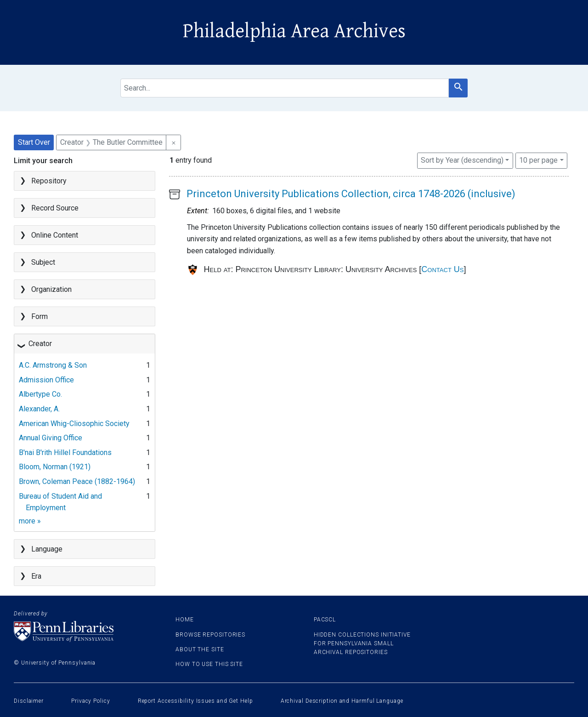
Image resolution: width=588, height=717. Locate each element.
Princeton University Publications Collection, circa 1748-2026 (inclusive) (351, 194)
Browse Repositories (210, 635)
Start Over (34, 142)
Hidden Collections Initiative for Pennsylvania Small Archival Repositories (362, 643)
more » (30, 521)
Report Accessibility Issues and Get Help (195, 701)
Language (47, 549)
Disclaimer (29, 701)
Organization (51, 289)
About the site (200, 649)
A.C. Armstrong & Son (53, 365)
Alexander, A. (39, 409)
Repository (49, 181)
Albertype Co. (40, 394)
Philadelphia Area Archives (294, 31)
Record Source (55, 208)
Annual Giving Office (51, 438)
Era (36, 576)
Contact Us (442, 269)
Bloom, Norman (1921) (55, 467)
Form (40, 316)
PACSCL (325, 620)
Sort (462, 160)
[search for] (285, 88)
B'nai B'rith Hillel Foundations (65, 452)
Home (185, 620)
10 (538, 159)
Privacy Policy (91, 701)
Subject (43, 262)
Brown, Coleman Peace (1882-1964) (77, 481)
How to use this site (209, 664)
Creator (40, 344)
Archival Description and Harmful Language (342, 701)
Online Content (55, 235)
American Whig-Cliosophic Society (74, 424)
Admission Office (46, 380)
